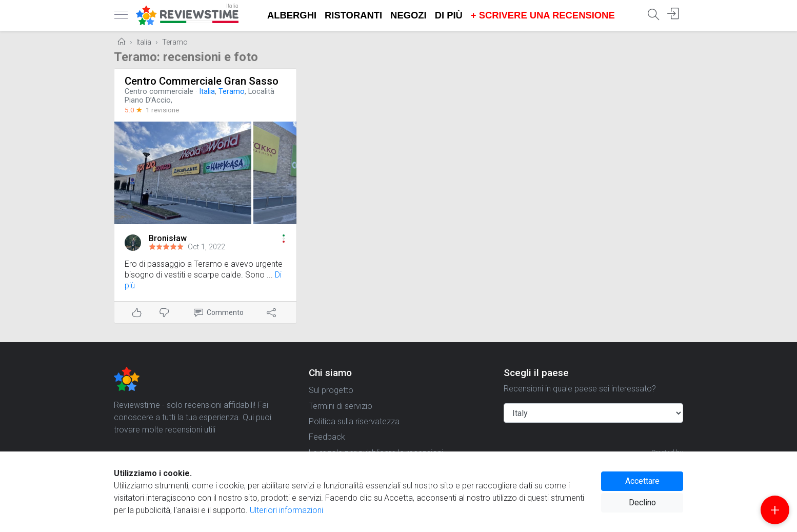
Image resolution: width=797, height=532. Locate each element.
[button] (284, 238)
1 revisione (162, 110)
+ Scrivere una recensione (543, 15)
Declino (642, 503)
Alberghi (292, 15)
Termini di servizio (341, 406)
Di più (449, 15)
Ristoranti (353, 15)
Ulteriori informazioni (286, 510)
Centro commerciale (159, 92)
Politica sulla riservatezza (354, 421)
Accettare (642, 481)
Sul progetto (331, 390)
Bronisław (168, 238)
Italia (144, 42)
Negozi (409, 15)
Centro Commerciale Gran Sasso (202, 81)
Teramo (175, 42)
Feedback (327, 437)
